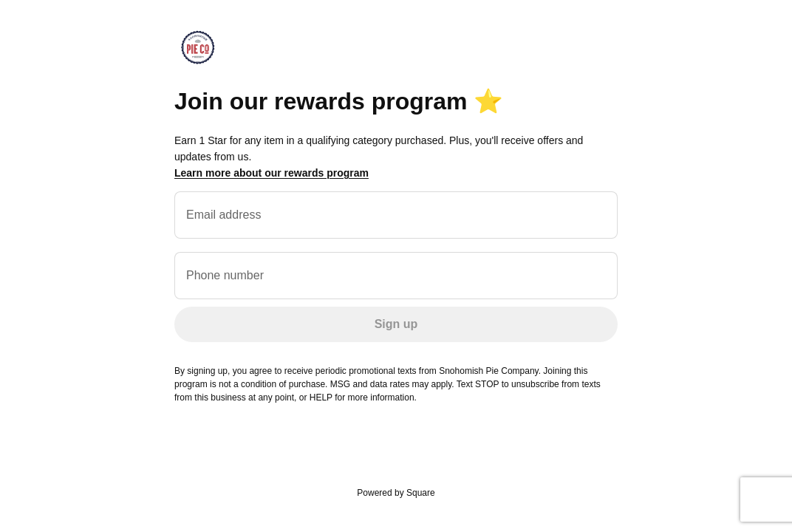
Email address (223, 215)
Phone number (225, 275)
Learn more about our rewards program (272, 173)
